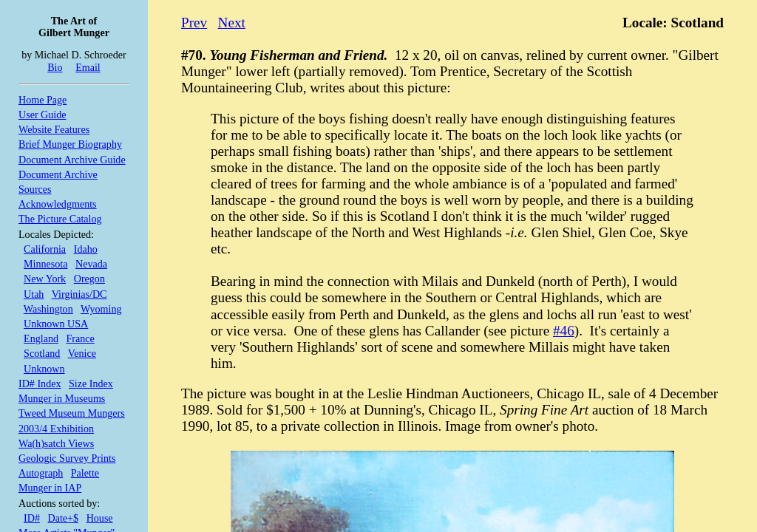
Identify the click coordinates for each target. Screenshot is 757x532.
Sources (35, 189)
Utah (34, 294)
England (41, 338)
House (100, 518)
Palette (85, 473)
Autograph (41, 473)
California (45, 249)
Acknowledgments (58, 204)
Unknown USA (56, 324)
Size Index (91, 383)
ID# (32, 518)
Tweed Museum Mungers (72, 413)
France (81, 338)
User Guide (43, 115)
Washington (48, 309)
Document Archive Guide (72, 160)
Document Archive (58, 174)
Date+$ (64, 518)
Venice (82, 353)
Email (88, 67)
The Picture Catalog (60, 219)
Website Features (54, 129)
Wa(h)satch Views (56, 443)
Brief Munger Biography (70, 144)
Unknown (44, 369)
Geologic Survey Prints (67, 458)
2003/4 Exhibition (56, 429)
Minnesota (45, 264)
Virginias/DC (79, 294)
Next (232, 23)
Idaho (86, 249)
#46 (564, 331)
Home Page (43, 100)
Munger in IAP (50, 488)
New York (45, 279)
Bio (55, 67)
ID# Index (40, 383)
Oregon (89, 279)
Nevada (91, 264)
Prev (194, 23)
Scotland (42, 353)
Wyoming (101, 309)
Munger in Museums (62, 398)
